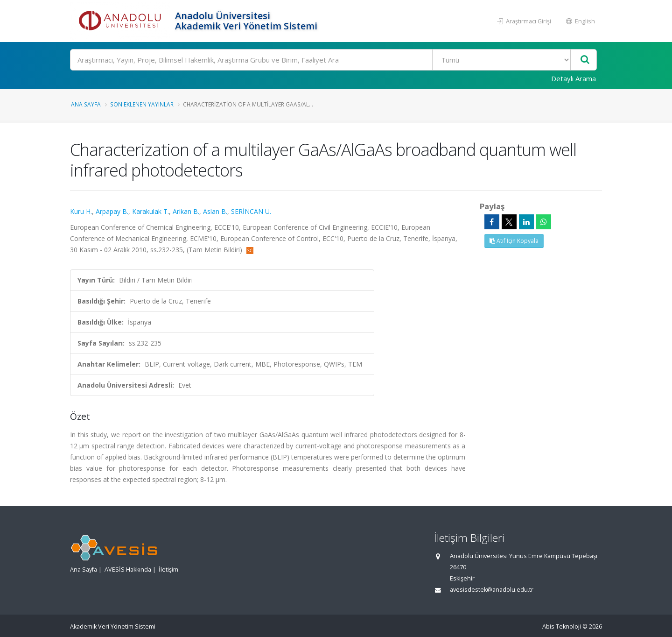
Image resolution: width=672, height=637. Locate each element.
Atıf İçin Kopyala (514, 241)
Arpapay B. (112, 211)
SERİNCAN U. (251, 211)
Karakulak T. (150, 211)
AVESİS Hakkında (128, 570)
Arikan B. (186, 211)
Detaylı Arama (574, 78)
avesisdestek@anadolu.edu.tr (492, 590)
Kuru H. (81, 211)
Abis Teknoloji (562, 626)
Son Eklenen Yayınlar (142, 104)
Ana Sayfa (86, 104)
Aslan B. (215, 211)
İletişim (168, 570)
